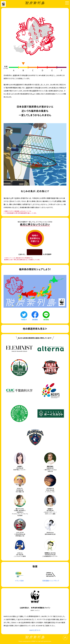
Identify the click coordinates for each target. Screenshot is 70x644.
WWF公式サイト (35, 630)
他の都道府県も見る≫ (35, 329)
